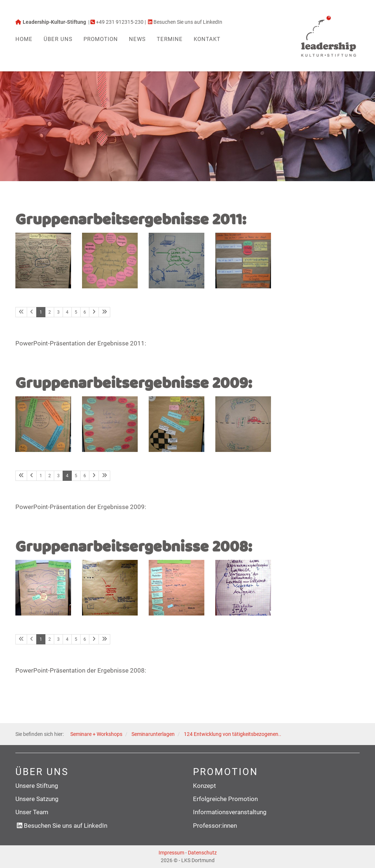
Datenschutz (202, 853)
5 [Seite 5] (76, 312)
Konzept (205, 786)
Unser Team (32, 812)
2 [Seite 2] (50, 312)
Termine (170, 39)
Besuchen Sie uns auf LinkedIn (66, 826)
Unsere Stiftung (37, 786)
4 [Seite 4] (67, 312)
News (137, 39)
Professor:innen (215, 826)
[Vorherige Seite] (32, 476)
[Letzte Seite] (104, 312)
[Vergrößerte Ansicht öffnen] (43, 261)
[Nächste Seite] (94, 312)
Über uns (58, 39)
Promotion (101, 39)
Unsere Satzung (37, 799)
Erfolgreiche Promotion (225, 799)
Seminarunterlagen (153, 734)
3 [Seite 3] (58, 312)
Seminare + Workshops (96, 734)
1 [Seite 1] (41, 476)
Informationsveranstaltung (230, 812)
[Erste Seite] (21, 476)
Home (24, 39)
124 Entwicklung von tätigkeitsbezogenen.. (233, 734)
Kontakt (207, 39)
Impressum (171, 853)
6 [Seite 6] (85, 312)
